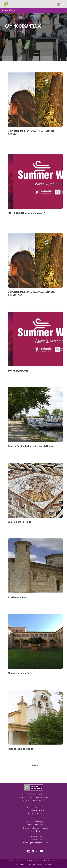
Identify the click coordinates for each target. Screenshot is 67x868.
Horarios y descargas (35, 822)
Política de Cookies (53, 861)
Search (58, 5)
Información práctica (35, 810)
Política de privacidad (37, 861)
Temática (35, 817)
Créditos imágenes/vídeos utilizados (40, 864)
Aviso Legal (24, 861)
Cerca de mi (35, 831)
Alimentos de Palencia (35, 814)
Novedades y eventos (35, 807)
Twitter (37, 851)
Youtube (41, 851)
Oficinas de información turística (35, 828)
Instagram (29, 851)
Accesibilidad (21, 864)
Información (13, 861)
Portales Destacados (35, 825)
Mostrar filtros (9, 10)
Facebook (33, 851)
